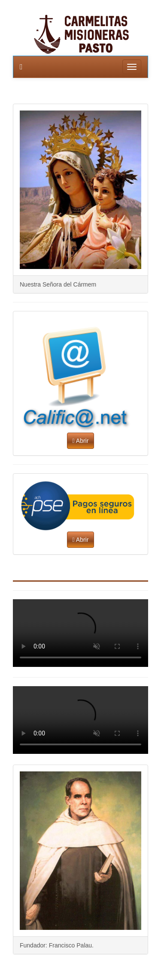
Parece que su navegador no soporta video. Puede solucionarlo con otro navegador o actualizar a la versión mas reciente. (80, 633)
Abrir (81, 441)
